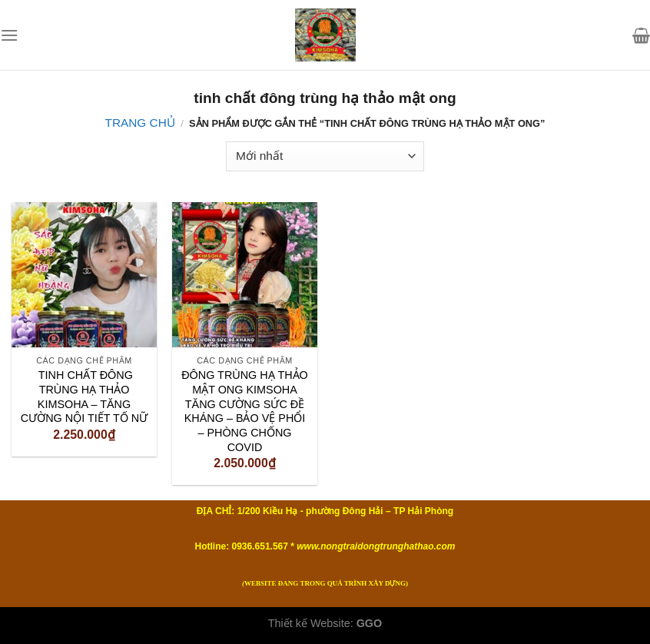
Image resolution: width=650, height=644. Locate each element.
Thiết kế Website (309, 623)
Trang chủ (140, 123)
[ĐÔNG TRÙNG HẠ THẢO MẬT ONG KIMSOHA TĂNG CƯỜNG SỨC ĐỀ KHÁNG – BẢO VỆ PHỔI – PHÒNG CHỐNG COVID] (245, 275)
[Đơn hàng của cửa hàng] (325, 156)
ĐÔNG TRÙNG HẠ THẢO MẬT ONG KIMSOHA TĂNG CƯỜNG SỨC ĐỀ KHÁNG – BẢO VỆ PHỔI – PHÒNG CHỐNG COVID (245, 411)
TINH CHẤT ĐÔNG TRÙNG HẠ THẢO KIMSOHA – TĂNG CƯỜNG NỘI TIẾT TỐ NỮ (84, 397)
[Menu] (9, 35)
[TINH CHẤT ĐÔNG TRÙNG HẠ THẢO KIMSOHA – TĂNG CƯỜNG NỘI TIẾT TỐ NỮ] (84, 275)
